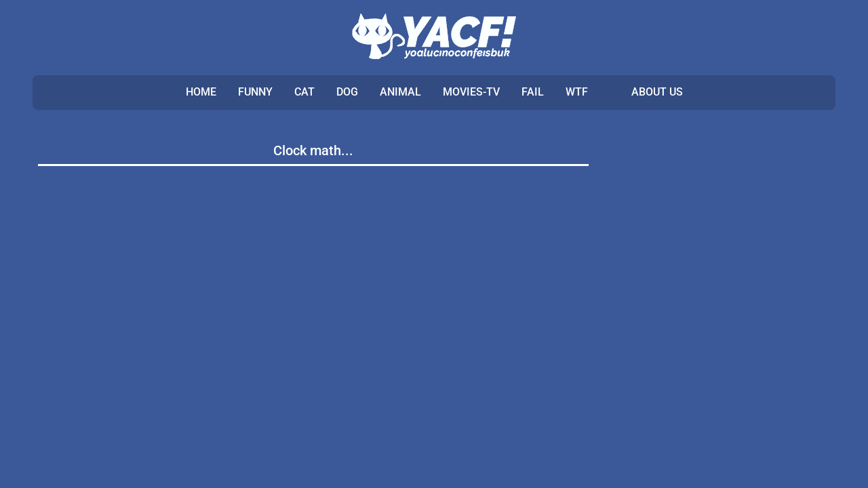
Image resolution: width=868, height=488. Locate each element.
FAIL (533, 92)
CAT (304, 92)
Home (201, 92)
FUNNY (255, 92)
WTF (577, 92)
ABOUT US (657, 92)
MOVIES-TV (471, 92)
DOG (347, 92)
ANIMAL (400, 92)
